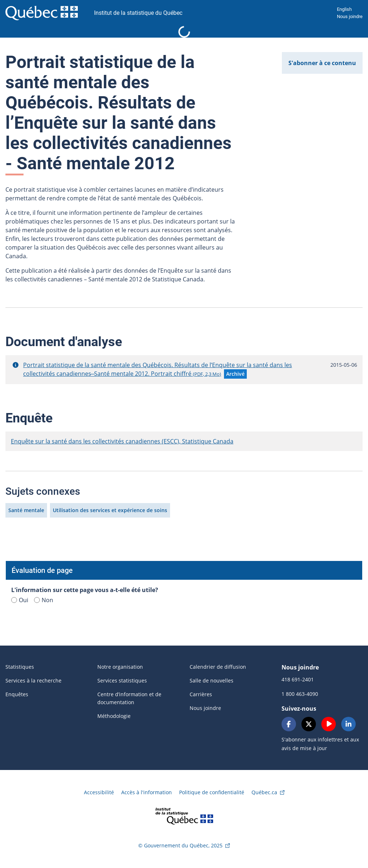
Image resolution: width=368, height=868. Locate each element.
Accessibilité (99, 792)
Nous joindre (350, 16)
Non (44, 600)
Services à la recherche (33, 680)
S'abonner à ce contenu (322, 63)
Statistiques (20, 667)
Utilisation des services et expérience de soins (110, 510)
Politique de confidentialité (212, 792)
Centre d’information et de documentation (129, 698)
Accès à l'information (147, 792)
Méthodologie (114, 716)
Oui (20, 600)
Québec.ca (264, 792)
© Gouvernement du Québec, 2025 (180, 845)
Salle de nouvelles (212, 680)
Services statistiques (122, 680)
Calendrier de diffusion (218, 667)
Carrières (201, 694)
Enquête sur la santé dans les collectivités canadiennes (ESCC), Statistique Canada (122, 441)
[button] (16, 365)
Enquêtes (17, 694)
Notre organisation (120, 667)
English (344, 9)
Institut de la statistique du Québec (138, 13)
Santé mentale (26, 510)
